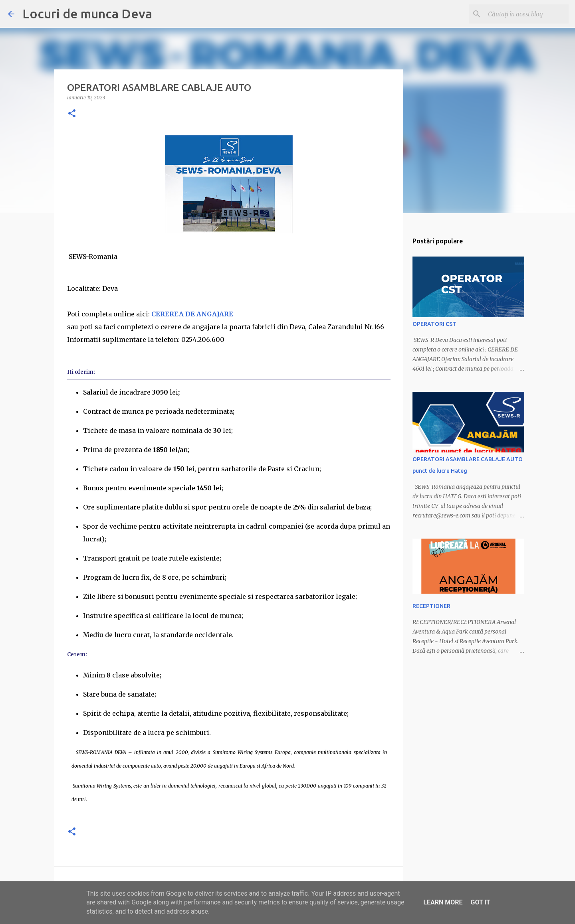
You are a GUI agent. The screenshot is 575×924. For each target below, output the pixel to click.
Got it (480, 902)
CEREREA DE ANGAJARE (193, 314)
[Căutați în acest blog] (527, 14)
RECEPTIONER (431, 606)
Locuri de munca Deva (87, 14)
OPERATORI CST (434, 324)
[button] (72, 114)
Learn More (443, 902)
